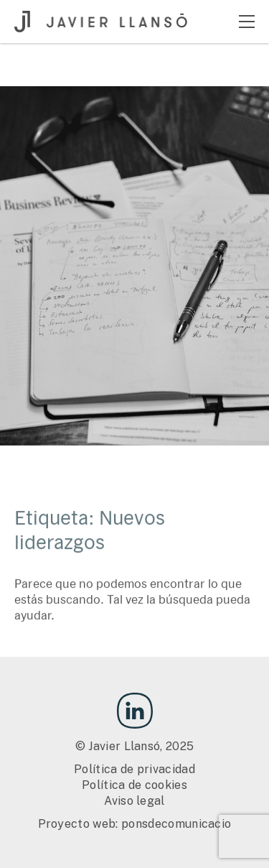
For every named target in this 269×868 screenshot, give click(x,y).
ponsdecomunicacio (176, 824)
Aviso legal (134, 801)
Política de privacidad (134, 769)
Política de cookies (134, 785)
